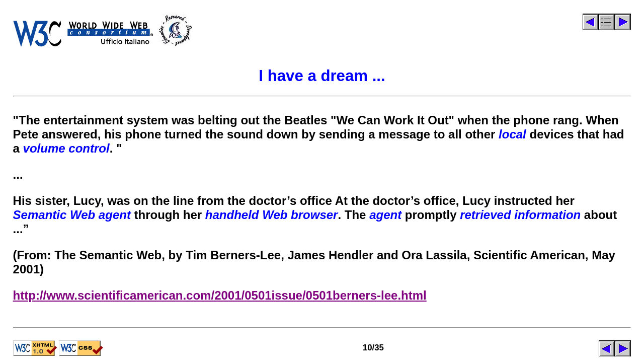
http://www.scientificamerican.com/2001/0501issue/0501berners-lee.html (220, 295)
